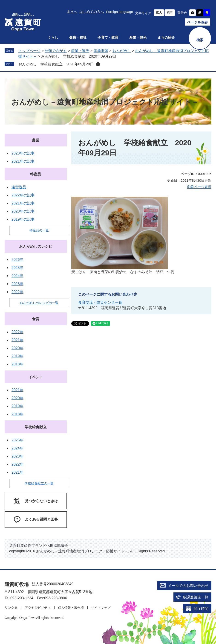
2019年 (17, 356)
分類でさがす (56, 51)
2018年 (17, 364)
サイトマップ (101, 608)
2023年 (17, 284)
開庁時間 (201, 609)
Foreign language (120, 12)
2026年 (17, 260)
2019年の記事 (23, 219)
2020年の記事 (23, 211)
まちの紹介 (166, 37)
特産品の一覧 (39, 230)
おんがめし (122, 51)
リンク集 (11, 608)
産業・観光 (138, 37)
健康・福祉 (78, 37)
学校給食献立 (36, 427)
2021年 (17, 340)
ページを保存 (198, 22)
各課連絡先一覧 (196, 597)
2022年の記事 (23, 195)
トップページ (29, 51)
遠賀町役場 (17, 584)
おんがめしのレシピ (36, 246)
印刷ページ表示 (199, 187)
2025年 (17, 268)
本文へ (72, 12)
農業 (36, 140)
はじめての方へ (92, 12)
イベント (36, 377)
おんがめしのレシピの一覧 (39, 303)
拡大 (159, 13)
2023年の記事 (23, 153)
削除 (98, 64)
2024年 (17, 276)
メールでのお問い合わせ (188, 586)
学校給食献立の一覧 (39, 483)
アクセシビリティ (38, 608)
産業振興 (101, 51)
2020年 (17, 348)
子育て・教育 (108, 37)
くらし (53, 37)
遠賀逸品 (19, 187)
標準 (170, 13)
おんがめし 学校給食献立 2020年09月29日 (56, 64)
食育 (36, 319)
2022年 (17, 292)
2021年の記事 (23, 161)
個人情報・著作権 (71, 608)
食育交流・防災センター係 (100, 302)
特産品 (36, 174)
